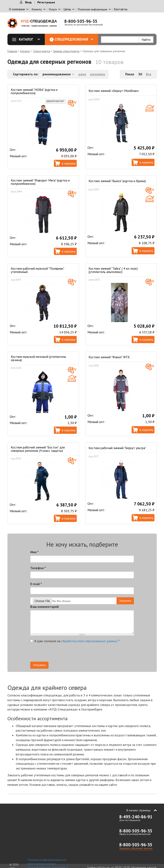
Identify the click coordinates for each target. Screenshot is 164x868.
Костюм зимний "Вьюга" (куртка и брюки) (117, 181)
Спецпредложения (74, 39)
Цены (67, 9)
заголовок (98, 74)
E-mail (36, 584)
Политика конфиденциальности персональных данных (47, 862)
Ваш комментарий (44, 607)
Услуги (53, 9)
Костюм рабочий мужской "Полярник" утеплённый (37, 270)
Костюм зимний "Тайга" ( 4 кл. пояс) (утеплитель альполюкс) (113, 270)
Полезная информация (92, 9)
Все (149, 74)
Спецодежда (42, 51)
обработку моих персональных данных (89, 641)
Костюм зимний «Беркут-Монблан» (114, 91)
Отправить (39, 665)
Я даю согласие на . (75, 641)
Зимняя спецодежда (66, 51)
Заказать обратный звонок (136, 848)
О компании (17, 9)
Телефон (38, 568)
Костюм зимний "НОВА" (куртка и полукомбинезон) (34, 91)
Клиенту (37, 9)
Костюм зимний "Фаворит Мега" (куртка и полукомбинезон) (40, 182)
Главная (12, 51)
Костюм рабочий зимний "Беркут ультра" (117, 448)
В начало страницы (138, 810)
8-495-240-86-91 (136, 817)
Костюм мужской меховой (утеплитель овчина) (38, 358)
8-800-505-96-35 (81, 21)
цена (82, 74)
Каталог (28, 39)
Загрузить (125, 601)
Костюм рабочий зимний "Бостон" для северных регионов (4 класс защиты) (38, 449)
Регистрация (46, 2)
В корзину (69, 163)
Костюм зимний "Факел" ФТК (109, 357)
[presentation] (97, 654)
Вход (28, 2)
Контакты (121, 9)
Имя (34, 552)
